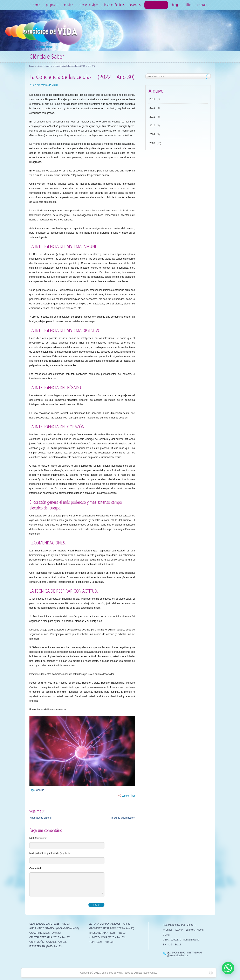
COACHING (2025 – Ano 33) (45, 933)
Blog (175, 5)
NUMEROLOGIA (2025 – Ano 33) (107, 937)
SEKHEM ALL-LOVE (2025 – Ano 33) (50, 924)
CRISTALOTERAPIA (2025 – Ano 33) (50, 937)
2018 (152, 99)
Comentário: (36, 868)
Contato (202, 5)
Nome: (38, 838)
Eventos (135, 5)
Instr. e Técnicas (114, 5)
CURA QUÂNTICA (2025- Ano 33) (48, 942)
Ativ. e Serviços (89, 5)
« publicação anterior (41, 818)
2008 (152, 143)
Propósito (52, 5)
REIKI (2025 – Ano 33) (101, 942)
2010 (152, 126)
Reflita (188, 5)
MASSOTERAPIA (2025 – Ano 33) (108, 933)
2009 (152, 134)
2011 (152, 117)
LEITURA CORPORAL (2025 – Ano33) (110, 924)
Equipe (69, 5)
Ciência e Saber (156, 5)
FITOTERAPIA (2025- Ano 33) (46, 946)
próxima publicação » (123, 818)
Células (40, 790)
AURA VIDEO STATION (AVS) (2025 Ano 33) (54, 928)
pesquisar (208, 77)
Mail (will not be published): (50, 853)
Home (36, 5)
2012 (152, 108)
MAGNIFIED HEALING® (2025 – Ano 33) (111, 928)
